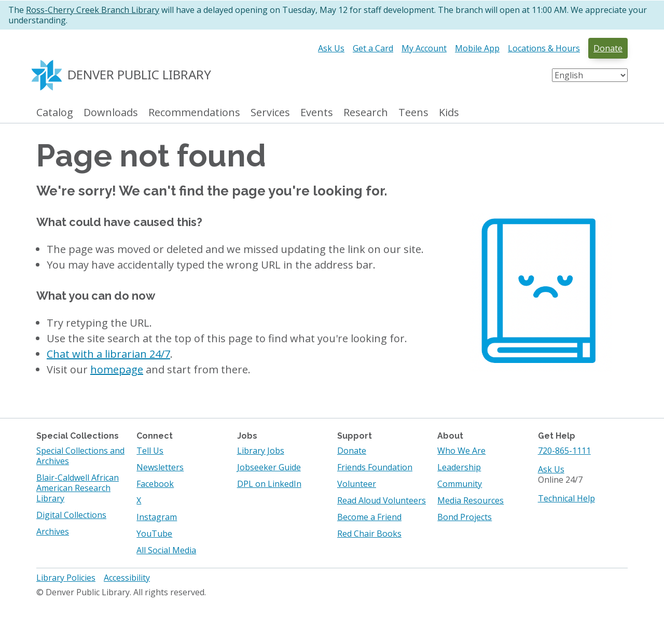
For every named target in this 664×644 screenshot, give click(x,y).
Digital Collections (71, 515)
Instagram (157, 517)
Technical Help (566, 498)
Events (317, 113)
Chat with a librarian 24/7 (108, 354)
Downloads (111, 113)
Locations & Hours (544, 48)
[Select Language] (590, 75)
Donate (608, 48)
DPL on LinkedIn (269, 484)
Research (366, 113)
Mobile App (477, 48)
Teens (413, 113)
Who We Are (461, 451)
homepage (117, 369)
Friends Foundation (375, 467)
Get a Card (373, 48)
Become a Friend (369, 517)
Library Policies (66, 578)
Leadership (459, 467)
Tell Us (150, 451)
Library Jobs (261, 451)
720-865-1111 (564, 451)
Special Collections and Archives (80, 456)
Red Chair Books (369, 534)
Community (460, 484)
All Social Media (166, 550)
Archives (53, 531)
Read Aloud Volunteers (382, 500)
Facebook (155, 484)
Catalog (55, 113)
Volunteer (357, 484)
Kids (449, 113)
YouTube (154, 534)
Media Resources (471, 500)
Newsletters (160, 467)
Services (270, 113)
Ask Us (331, 48)
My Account (424, 48)
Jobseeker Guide (269, 467)
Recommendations (194, 113)
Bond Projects (465, 517)
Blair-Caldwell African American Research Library (78, 488)
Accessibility (127, 578)
